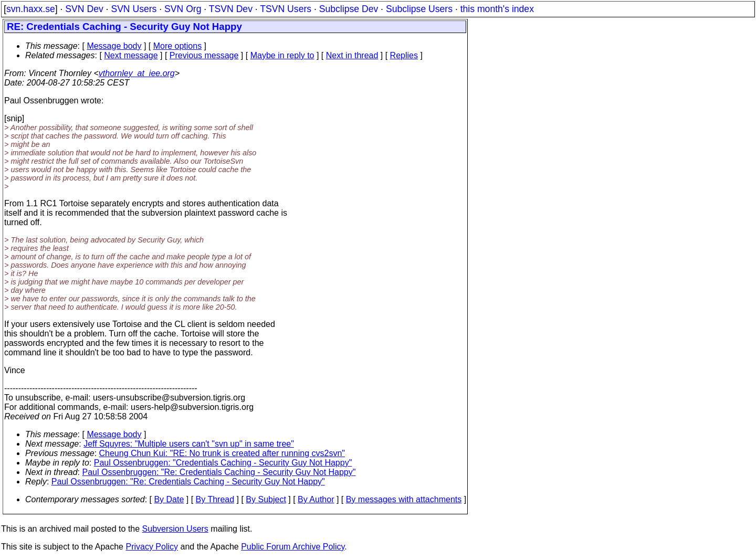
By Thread (215, 499)
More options (178, 46)
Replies (404, 55)
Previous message (204, 55)
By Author (316, 499)
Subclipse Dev (349, 9)
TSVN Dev (231, 9)
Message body (114, 46)
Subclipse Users (419, 9)
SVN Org (183, 9)
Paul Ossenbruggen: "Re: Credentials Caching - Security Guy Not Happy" (219, 472)
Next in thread (352, 55)
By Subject (266, 499)
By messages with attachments (404, 499)
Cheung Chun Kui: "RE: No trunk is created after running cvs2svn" (222, 453)
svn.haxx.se (31, 9)
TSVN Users (286, 9)
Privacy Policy (152, 547)
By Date (169, 499)
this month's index (497, 9)
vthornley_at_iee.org (137, 73)
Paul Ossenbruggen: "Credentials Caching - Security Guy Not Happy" (223, 463)
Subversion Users (175, 529)
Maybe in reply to (282, 55)
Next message (131, 55)
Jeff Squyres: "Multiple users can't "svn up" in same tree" (189, 444)
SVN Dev (84, 9)
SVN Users (134, 9)
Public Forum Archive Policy (293, 547)
